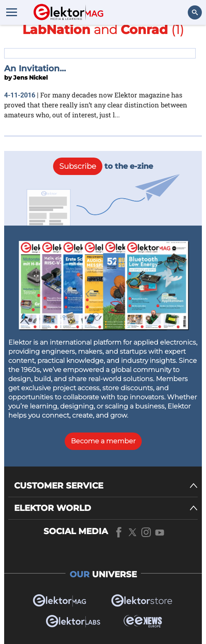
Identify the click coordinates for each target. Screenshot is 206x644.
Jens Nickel (30, 78)
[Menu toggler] (12, 12)
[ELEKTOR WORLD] (106, 508)
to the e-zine (103, 166)
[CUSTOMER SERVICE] (106, 486)
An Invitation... (35, 68)
